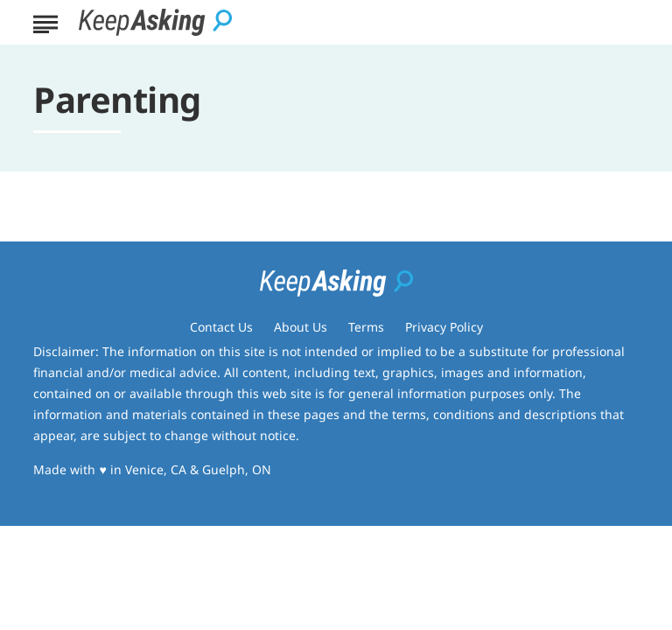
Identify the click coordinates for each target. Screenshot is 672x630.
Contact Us (221, 327)
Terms (366, 327)
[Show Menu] (45, 21)
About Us (301, 327)
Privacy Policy (444, 327)
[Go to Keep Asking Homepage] (155, 22)
